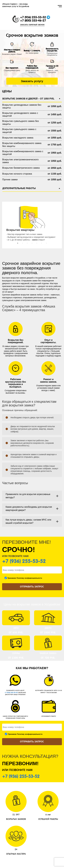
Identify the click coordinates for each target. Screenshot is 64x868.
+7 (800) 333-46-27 (33, 21)
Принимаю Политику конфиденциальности (25, 578)
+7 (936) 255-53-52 (33, 17)
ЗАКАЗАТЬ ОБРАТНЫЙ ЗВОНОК (32, 25)
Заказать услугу (32, 81)
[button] (18, 243)
